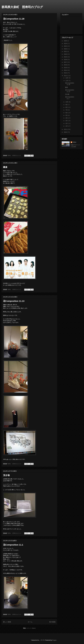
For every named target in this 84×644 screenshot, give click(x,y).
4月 (67, 118)
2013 (66, 73)
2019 (66, 57)
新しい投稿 (7, 622)
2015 (66, 68)
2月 (67, 123)
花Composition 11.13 (14, 301)
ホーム (30, 622)
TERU (74, 142)
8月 (67, 107)
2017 (66, 62)
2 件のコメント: (17, 533)
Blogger (54, 640)
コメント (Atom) (31, 628)
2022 (66, 49)
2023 (66, 46)
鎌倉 (5, 167)
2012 (66, 76)
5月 (67, 115)
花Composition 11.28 (14, 19)
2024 (66, 43)
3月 (67, 121)
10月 (67, 102)
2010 (66, 132)
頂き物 (6, 475)
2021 (66, 51)
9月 (67, 105)
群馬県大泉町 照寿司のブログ (22, 7)
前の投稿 (52, 622)
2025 (66, 41)
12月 (67, 78)
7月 (67, 110)
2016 (66, 65)
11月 (67, 81)
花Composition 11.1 (13, 545)
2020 (66, 54)
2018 (66, 60)
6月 (67, 113)
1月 (67, 126)
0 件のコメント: (17, 156)
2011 (66, 129)
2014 (66, 70)
